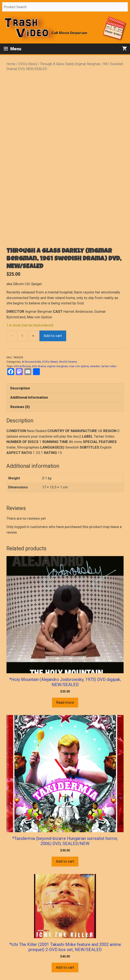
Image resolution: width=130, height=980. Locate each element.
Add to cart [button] (65, 861)
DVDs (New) (28, 64)
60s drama (39, 366)
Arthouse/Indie (31, 362)
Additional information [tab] (29, 397)
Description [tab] (20, 388)
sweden (95, 366)
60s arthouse (22, 366)
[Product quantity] (22, 336)
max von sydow (79, 366)
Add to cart (53, 336)
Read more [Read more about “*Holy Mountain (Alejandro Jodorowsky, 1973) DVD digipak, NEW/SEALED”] (65, 702)
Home (11, 64)
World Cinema (68, 362)
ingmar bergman (58, 366)
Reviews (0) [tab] (20, 407)
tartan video (109, 366)
